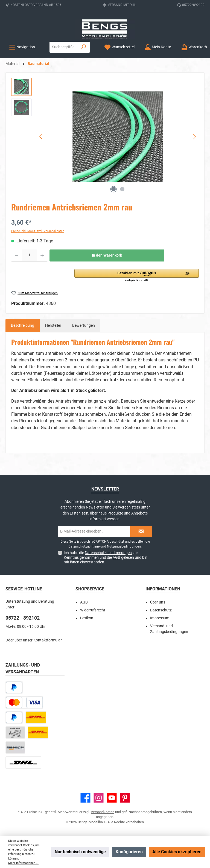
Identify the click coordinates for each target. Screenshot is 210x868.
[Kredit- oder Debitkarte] (24, 702)
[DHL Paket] (36, 717)
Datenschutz (161, 610)
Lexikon (87, 618)
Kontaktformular (47, 640)
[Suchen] (84, 47)
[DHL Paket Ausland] (23, 763)
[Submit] (141, 531)
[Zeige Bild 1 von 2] (113, 189)
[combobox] (64, 47)
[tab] (23, 326)
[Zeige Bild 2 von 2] (122, 189)
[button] (137, 276)
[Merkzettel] (119, 47)
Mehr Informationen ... (23, 863)
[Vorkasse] (15, 732)
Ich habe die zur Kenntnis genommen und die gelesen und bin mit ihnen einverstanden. (106, 557)
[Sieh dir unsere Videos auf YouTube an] (112, 798)
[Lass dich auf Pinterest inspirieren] (125, 798)
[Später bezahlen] (14, 687)
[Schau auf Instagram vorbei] (99, 798)
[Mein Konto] (158, 47)
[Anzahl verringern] (17, 255)
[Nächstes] (194, 137)
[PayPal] (14, 717)
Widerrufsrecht (93, 610)
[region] (105, 137)
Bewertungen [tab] (84, 325)
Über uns (158, 602)
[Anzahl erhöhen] (42, 255)
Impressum (160, 618)
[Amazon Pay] (15, 747)
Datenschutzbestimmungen (108, 553)
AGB (116, 557)
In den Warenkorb (107, 255)
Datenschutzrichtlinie (84, 546)
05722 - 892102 (23, 618)
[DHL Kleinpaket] (38, 732)
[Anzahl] (29, 255)
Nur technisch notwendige (80, 852)
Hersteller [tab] (53, 325)
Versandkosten (103, 812)
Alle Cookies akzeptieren (177, 852)
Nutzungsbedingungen (124, 546)
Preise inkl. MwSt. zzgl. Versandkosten (38, 231)
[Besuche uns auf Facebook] (85, 798)
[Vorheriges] (41, 137)
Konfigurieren (129, 852)
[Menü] (22, 47)
